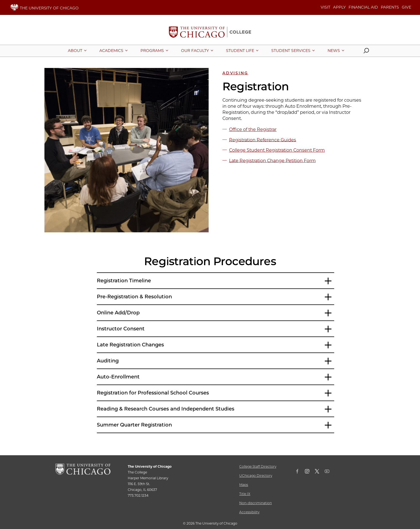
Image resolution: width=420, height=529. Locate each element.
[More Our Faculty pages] (195, 51)
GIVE (406, 7)
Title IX (245, 494)
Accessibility (249, 512)
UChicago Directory (256, 476)
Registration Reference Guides (263, 140)
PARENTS (390, 7)
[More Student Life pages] (240, 51)
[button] (366, 52)
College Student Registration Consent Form (277, 150)
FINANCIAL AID (363, 7)
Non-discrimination (256, 503)
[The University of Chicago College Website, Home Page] (210, 33)
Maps (244, 485)
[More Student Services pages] (291, 51)
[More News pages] (334, 51)
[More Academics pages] (111, 51)
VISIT (325, 7)
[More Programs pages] (152, 51)
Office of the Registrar (253, 129)
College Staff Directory (258, 466)
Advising (235, 73)
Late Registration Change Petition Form (272, 160)
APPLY (339, 7)
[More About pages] (75, 51)
